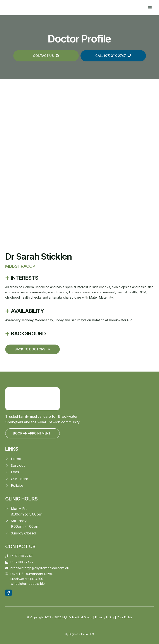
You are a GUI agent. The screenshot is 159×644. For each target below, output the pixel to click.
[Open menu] (150, 8)
